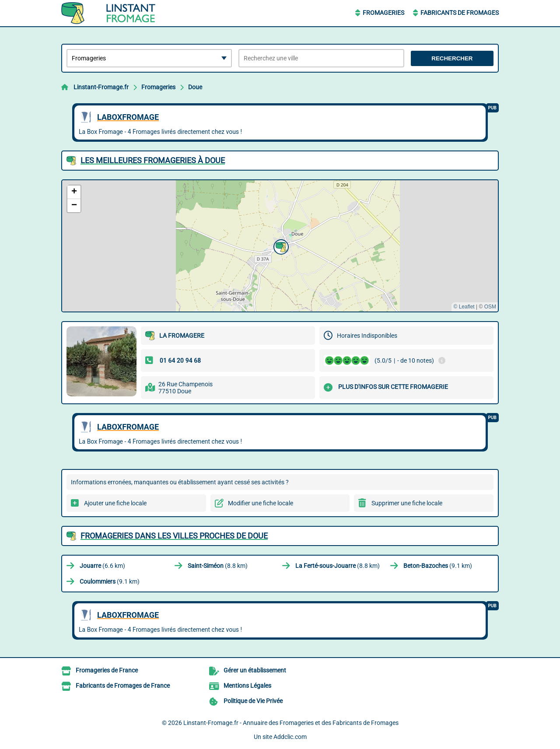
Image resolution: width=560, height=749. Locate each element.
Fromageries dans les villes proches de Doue (174, 536)
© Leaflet (464, 307)
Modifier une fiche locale (261, 503)
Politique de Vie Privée (253, 701)
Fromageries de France (107, 670)
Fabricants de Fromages (460, 13)
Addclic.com (290, 737)
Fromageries (383, 13)
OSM (490, 307)
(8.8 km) (218, 566)
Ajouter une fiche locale (115, 503)
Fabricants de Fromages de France (123, 686)
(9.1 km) (438, 566)
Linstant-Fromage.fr (101, 87)
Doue (195, 87)
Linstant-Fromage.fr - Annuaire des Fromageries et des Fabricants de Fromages (291, 723)
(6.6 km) (102, 566)
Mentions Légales (247, 686)
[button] (280, 246)
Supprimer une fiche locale (407, 503)
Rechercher (452, 58)
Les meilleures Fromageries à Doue (153, 160)
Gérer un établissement (255, 670)
